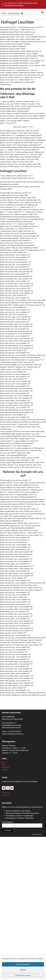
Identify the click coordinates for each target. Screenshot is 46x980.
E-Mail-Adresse (8, 822)
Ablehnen (23, 970)
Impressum (6, 793)
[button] (42, 12)
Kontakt (5, 770)
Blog (4, 765)
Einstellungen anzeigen (23, 975)
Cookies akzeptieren (23, 964)
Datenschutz (6, 795)
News (4, 763)
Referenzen (6, 767)
